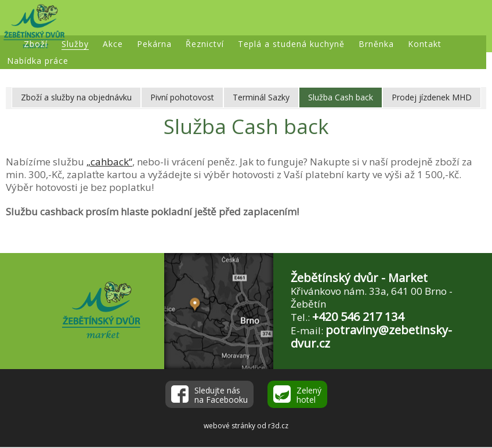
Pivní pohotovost (182, 97)
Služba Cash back (341, 97)
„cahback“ (109, 162)
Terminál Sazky (261, 97)
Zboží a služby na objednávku (76, 97)
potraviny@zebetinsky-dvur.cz (371, 337)
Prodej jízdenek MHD (432, 97)
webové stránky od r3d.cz (246, 426)
